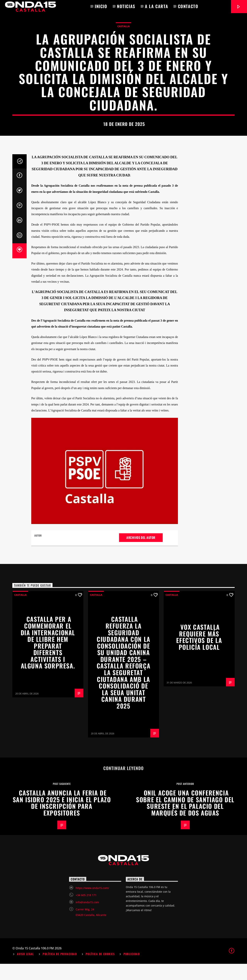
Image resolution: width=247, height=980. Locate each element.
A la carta (156, 6)
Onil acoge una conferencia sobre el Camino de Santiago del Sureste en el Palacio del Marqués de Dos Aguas (185, 819)
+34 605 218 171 (86, 911)
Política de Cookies (100, 970)
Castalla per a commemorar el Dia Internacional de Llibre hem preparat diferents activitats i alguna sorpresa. (48, 659)
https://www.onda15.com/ (92, 904)
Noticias (126, 6)
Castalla (123, 34)
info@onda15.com (87, 918)
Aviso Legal (25, 970)
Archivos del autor (141, 554)
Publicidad (132, 970)
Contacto (188, 6)
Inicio (101, 6)
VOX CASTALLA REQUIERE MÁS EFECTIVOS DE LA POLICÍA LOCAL (199, 653)
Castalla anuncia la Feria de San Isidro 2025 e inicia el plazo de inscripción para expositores (62, 819)
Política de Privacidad (60, 970)
